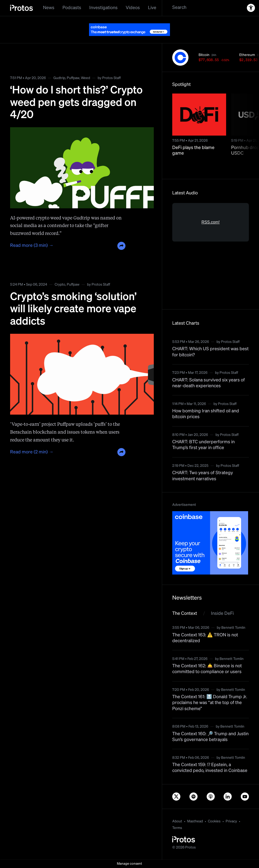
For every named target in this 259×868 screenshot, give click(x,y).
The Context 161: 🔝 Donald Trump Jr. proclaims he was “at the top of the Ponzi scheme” (210, 703)
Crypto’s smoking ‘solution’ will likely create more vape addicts (73, 309)
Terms (177, 828)
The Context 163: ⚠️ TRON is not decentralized (205, 638)
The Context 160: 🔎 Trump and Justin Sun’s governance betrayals (210, 737)
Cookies (214, 821)
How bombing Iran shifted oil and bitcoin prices (206, 414)
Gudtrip (59, 78)
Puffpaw (73, 78)
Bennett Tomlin (233, 628)
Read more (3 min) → (32, 246)
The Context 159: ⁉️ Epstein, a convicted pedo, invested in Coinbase (210, 768)
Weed (85, 78)
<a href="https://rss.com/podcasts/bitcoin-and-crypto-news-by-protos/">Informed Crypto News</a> (211, 251)
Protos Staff (111, 78)
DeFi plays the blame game (193, 151)
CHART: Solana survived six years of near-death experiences (209, 383)
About (177, 821)
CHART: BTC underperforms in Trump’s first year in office (203, 445)
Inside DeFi (222, 614)
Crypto (60, 285)
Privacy (231, 821)
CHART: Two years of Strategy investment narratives (203, 476)
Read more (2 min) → (32, 452)
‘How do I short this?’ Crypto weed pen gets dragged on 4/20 (76, 103)
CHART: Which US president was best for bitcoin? (210, 352)
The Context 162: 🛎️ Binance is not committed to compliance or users (207, 669)
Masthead (195, 821)
